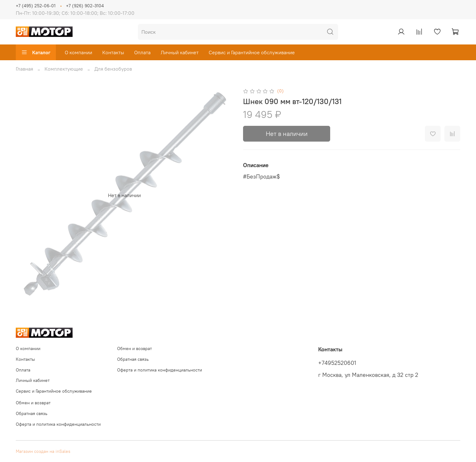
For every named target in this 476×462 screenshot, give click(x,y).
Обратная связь (133, 359)
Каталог (36, 52)
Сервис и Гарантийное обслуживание (252, 52)
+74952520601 (337, 363)
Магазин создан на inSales (43, 451)
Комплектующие (64, 69)
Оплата (142, 52)
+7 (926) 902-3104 (85, 6)
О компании (78, 52)
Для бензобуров (113, 69)
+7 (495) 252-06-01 (36, 6)
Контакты (113, 52)
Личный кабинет (180, 52)
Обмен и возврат (134, 348)
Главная (24, 69)
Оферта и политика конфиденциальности (160, 370)
